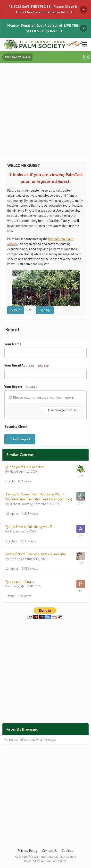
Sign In (16, 310)
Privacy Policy (28, 851)
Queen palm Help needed (25, 467)
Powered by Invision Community (45, 861)
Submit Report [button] (20, 439)
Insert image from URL (63, 410)
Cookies (67, 851)
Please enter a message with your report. (41, 397)
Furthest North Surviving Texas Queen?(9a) (36, 554)
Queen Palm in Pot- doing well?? (29, 527)
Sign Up (45, 310)
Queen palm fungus (20, 582)
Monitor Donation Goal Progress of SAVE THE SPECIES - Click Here (43, 28)
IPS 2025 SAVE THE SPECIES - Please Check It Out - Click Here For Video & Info (43, 9)
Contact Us (50, 851)
